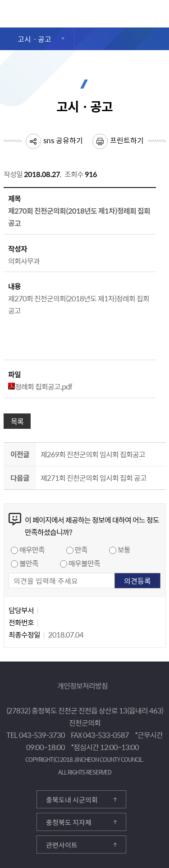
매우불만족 (84, 563)
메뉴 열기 (137, 15)
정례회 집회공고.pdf (40, 386)
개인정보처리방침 (82, 685)
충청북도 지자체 (69, 822)
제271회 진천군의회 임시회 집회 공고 (94, 478)
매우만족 (32, 549)
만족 (81, 549)
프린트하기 (127, 140)
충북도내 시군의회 (72, 800)
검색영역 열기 (160, 14)
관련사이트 (62, 845)
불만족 (29, 563)
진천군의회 (6, 10)
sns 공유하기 (63, 140)
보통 (124, 549)
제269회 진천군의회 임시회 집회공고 (93, 454)
